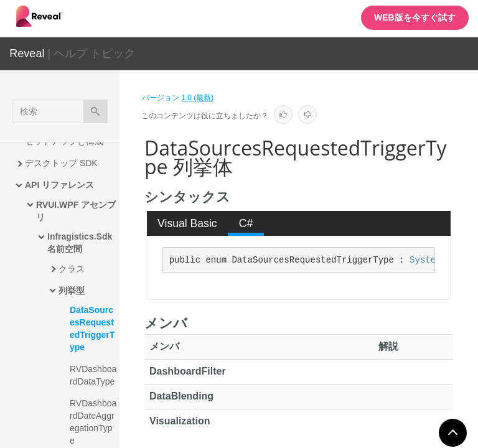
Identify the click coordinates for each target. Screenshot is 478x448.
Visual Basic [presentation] (187, 223)
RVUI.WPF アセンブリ (76, 211)
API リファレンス (59, 185)
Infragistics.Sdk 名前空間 (81, 243)
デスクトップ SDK (61, 163)
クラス (72, 269)
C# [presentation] (246, 223)
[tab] (188, 223)
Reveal (27, 54)
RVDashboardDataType (93, 375)
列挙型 (72, 291)
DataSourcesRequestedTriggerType (92, 329)
